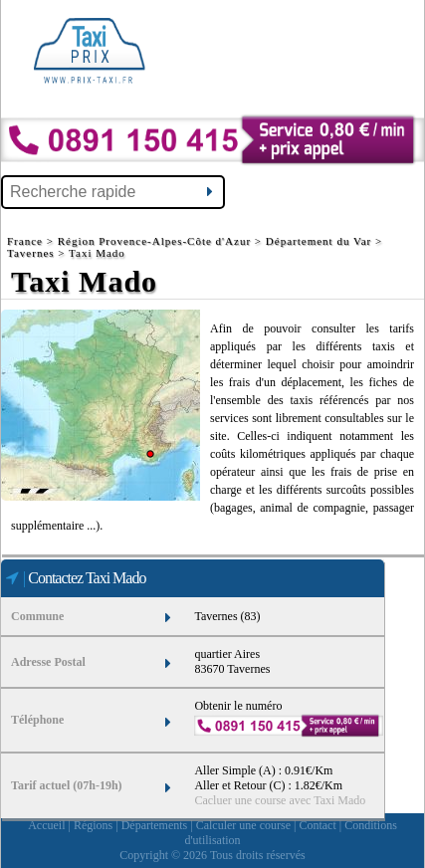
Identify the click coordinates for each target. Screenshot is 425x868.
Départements (155, 825)
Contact (317, 825)
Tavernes (31, 253)
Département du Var (319, 241)
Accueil (46, 825)
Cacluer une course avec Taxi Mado (280, 800)
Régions (93, 825)
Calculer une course (243, 825)
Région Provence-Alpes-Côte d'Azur (154, 241)
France (27, 241)
